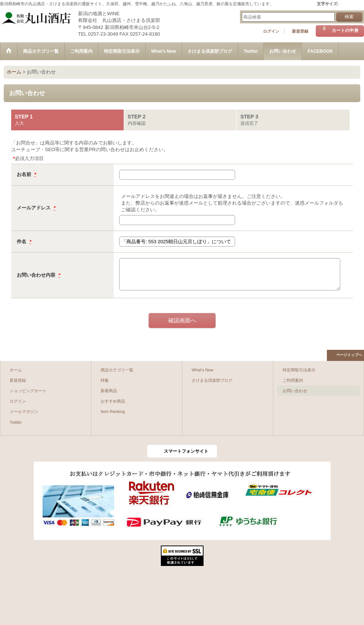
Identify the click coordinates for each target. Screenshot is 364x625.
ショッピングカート (28, 391)
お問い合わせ (295, 391)
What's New (203, 370)
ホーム (16, 370)
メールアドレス (34, 208)
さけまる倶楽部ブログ (212, 380)
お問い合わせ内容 (37, 275)
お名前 (25, 174)
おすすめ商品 (113, 401)
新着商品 (109, 391)
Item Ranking (113, 411)
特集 (105, 380)
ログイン (271, 31)
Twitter (16, 422)
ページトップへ (349, 355)
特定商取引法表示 (299, 370)
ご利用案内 (293, 380)
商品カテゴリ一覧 (117, 370)
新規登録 (300, 31)
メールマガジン (24, 411)
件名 (22, 242)
